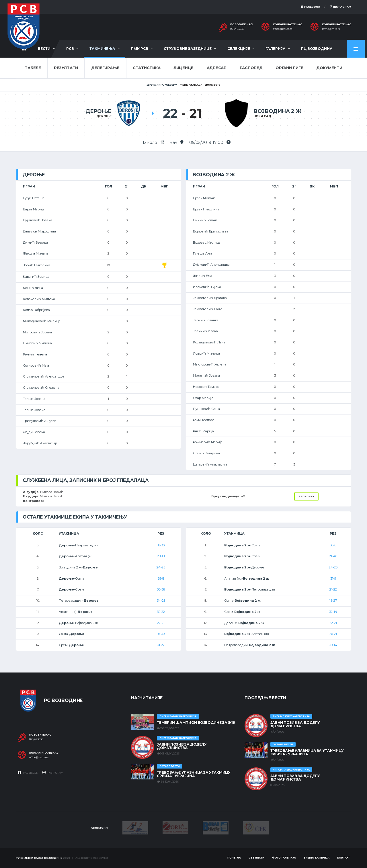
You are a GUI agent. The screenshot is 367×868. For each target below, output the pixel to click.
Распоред (251, 68)
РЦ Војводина (317, 49)
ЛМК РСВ (139, 49)
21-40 (333, 556)
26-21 (333, 634)
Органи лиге (289, 68)
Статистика (147, 68)
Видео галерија (317, 858)
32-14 (333, 612)
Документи (329, 68)
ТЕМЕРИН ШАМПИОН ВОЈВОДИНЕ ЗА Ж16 (196, 723)
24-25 (161, 567)
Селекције (239, 49)
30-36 (161, 589)
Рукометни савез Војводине (39, 858)
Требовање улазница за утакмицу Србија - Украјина (194, 774)
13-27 (333, 601)
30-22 (161, 612)
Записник (306, 496)
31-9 (333, 578)
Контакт (343, 858)
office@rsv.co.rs (283, 29)
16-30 (161, 634)
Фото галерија (284, 858)
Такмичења (102, 49)
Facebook (311, 7)
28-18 (161, 556)
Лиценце (183, 68)
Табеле (33, 68)
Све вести (256, 858)
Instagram (341, 7)
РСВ (70, 49)
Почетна (234, 858)
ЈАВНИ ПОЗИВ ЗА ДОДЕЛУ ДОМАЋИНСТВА (182, 746)
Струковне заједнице (188, 49)
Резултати (66, 68)
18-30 (161, 545)
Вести (44, 49)
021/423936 (237, 29)
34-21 (161, 601)
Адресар (217, 68)
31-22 (161, 645)
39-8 (161, 578)
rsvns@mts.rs (331, 29)
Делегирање (105, 68)
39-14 (333, 645)
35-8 (333, 545)
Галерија (276, 49)
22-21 (161, 623)
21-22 (333, 589)
